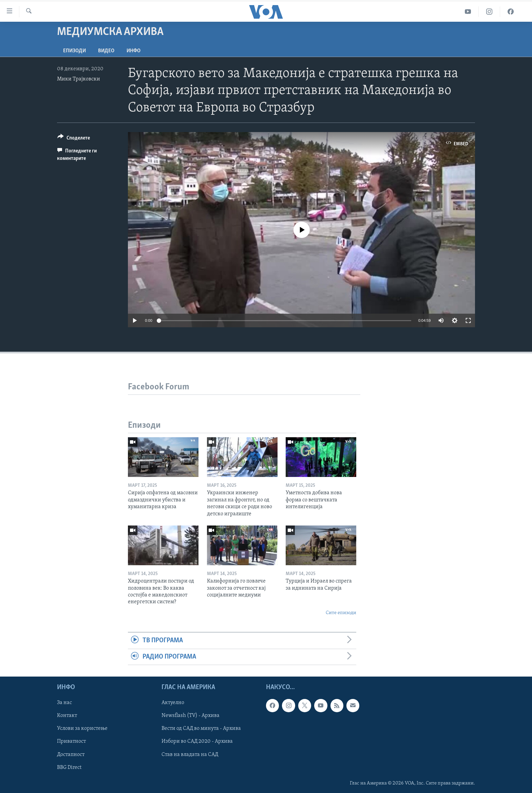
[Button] (74, 139)
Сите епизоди (341, 613)
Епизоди (74, 51)
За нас (64, 703)
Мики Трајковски (79, 79)
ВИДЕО (106, 51)
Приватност (71, 741)
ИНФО (134, 51)
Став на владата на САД (190, 754)
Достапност (71, 754)
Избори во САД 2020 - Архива (197, 741)
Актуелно (173, 703)
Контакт (67, 716)
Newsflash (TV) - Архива (191, 716)
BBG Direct (69, 768)
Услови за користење (82, 729)
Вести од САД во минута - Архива (201, 729)
